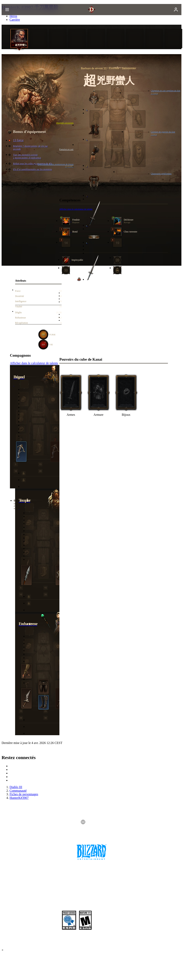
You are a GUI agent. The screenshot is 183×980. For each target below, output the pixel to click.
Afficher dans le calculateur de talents (34, 363)
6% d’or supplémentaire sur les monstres (31, 169)
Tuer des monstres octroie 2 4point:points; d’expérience (25, 156)
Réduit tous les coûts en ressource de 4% (31, 164)
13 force (16, 140)
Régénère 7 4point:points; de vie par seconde (28, 148)
